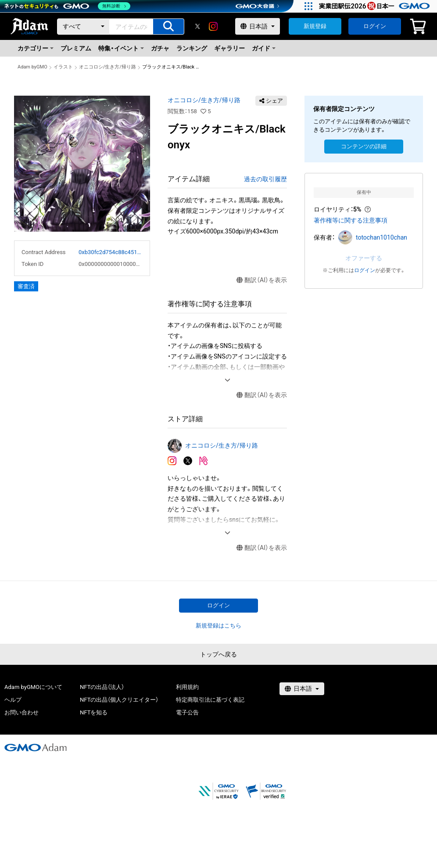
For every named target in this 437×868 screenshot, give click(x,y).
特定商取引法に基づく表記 (210, 700)
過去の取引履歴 (265, 179)
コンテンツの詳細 (364, 146)
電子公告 (187, 712)
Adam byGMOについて (33, 687)
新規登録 (315, 26)
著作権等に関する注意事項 (351, 220)
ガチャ (160, 48)
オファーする (364, 258)
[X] (197, 26)
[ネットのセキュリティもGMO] (67, 6)
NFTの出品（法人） (102, 687)
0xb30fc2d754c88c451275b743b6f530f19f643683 (111, 252)
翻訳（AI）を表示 (262, 280)
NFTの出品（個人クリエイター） (119, 700)
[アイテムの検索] (168, 27)
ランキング (192, 48)
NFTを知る (94, 712)
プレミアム (76, 48)
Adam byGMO (32, 67)
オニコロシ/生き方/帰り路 (107, 67)
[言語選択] (258, 26)
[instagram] (213, 26)
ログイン (375, 26)
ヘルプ (13, 700)
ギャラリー (229, 48)
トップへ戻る (218, 654)
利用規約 (187, 687)
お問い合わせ (21, 712)
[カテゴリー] (83, 27)
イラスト (63, 67)
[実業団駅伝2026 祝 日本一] (376, 6)
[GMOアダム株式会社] (36, 747)
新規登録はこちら (218, 626)
